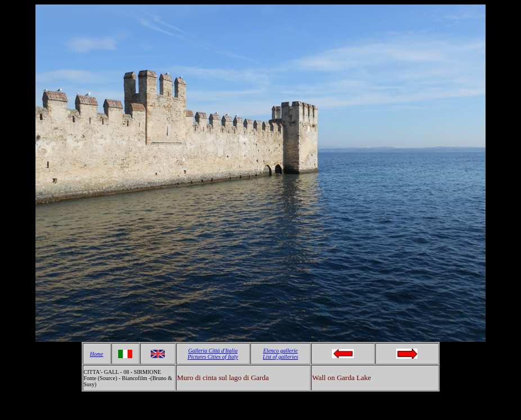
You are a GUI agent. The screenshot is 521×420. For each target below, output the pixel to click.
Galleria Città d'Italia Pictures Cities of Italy (213, 354)
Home (97, 354)
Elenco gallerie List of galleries (280, 354)
